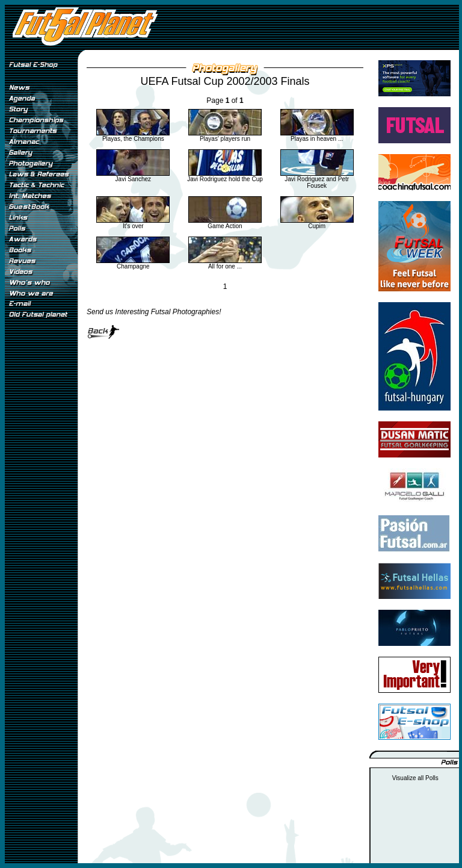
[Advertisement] (41, 523)
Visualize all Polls (415, 778)
